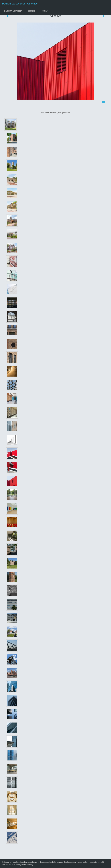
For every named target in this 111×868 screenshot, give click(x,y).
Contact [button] (46, 11)
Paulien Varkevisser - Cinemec (20, 4)
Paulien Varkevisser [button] (14, 11)
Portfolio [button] (33, 11)
